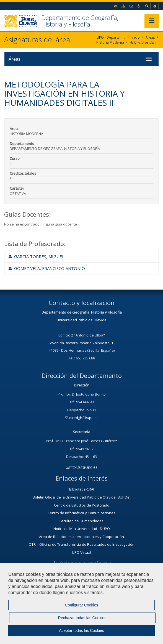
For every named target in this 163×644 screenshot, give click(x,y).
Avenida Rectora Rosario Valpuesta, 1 (82, 343)
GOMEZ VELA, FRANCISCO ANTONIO (47, 268)
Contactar (25, 624)
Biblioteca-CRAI (82, 489)
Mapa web (132, 624)
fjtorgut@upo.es (82, 467)
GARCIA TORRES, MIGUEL (36, 256)
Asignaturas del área (144, 42)
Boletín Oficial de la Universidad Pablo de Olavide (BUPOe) (81, 497)
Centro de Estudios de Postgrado (82, 505)
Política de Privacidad (93, 624)
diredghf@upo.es (82, 418)
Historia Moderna (110, 42)
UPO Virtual (81, 552)
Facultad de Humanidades (81, 521)
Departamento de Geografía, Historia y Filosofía (80, 21)
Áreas (150, 37)
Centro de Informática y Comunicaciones (81, 513)
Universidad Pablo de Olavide (81, 320)
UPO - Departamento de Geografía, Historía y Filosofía (111, 37)
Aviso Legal (54, 624)
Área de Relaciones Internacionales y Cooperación (81, 537)
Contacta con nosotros (81, 588)
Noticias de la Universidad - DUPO (82, 529)
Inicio (136, 37)
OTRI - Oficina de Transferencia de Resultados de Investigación (82, 544)
